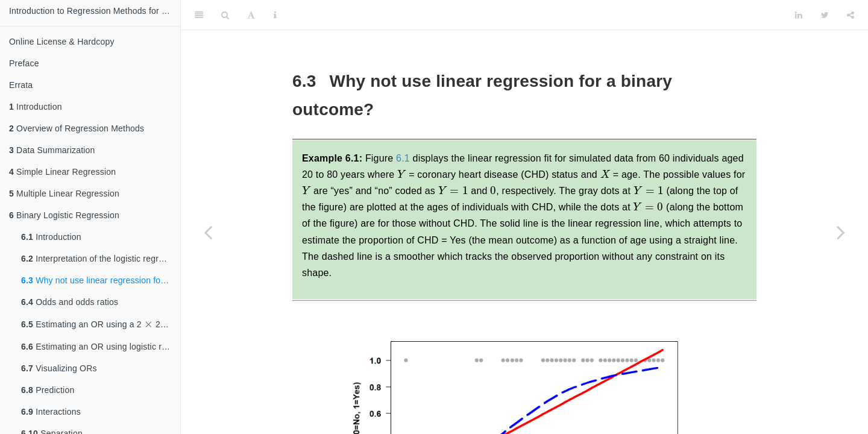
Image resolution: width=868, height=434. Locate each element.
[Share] (851, 15)
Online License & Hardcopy (62, 42)
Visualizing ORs (59, 368)
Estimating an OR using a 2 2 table (101, 322)
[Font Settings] (251, 15)
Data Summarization (52, 150)
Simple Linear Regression (62, 172)
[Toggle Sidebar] (199, 15)
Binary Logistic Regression (64, 215)
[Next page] (841, 232)
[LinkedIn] (799, 15)
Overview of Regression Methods (77, 128)
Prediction (48, 390)
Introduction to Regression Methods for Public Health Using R (95, 11)
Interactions (51, 412)
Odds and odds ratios (70, 302)
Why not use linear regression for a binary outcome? (101, 280)
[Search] (225, 15)
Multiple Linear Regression (64, 193)
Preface (24, 63)
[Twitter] (825, 15)
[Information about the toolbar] (275, 15)
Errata (21, 85)
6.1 (403, 158)
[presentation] (149, 323)
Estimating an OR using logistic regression (101, 347)
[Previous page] (208, 232)
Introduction (36, 107)
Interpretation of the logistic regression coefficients (101, 259)
